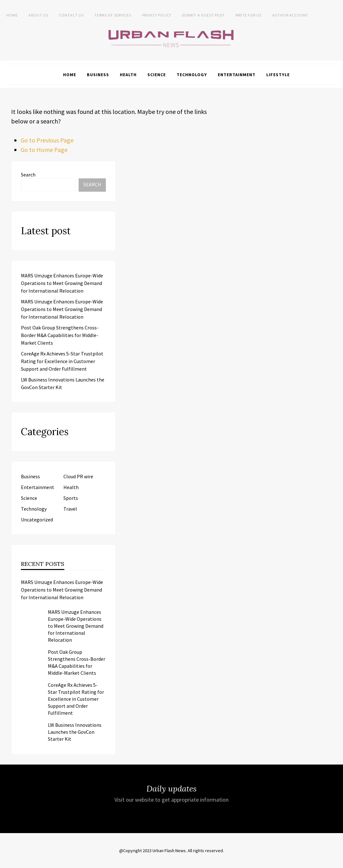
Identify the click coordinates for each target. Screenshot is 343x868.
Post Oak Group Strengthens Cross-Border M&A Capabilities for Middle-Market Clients (60, 335)
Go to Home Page (44, 150)
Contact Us (71, 15)
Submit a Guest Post (203, 15)
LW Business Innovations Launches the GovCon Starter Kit (75, 732)
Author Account (290, 15)
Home (12, 15)
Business (98, 75)
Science (157, 75)
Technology (192, 75)
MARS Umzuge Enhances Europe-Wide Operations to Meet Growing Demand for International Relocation (62, 283)
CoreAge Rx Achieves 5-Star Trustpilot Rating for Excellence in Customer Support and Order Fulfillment (62, 361)
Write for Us (249, 15)
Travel (70, 509)
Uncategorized (37, 520)
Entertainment (237, 75)
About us (38, 15)
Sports (71, 498)
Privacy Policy (157, 15)
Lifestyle (278, 75)
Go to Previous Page (47, 140)
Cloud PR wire (78, 476)
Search (28, 175)
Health (128, 75)
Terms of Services (113, 15)
